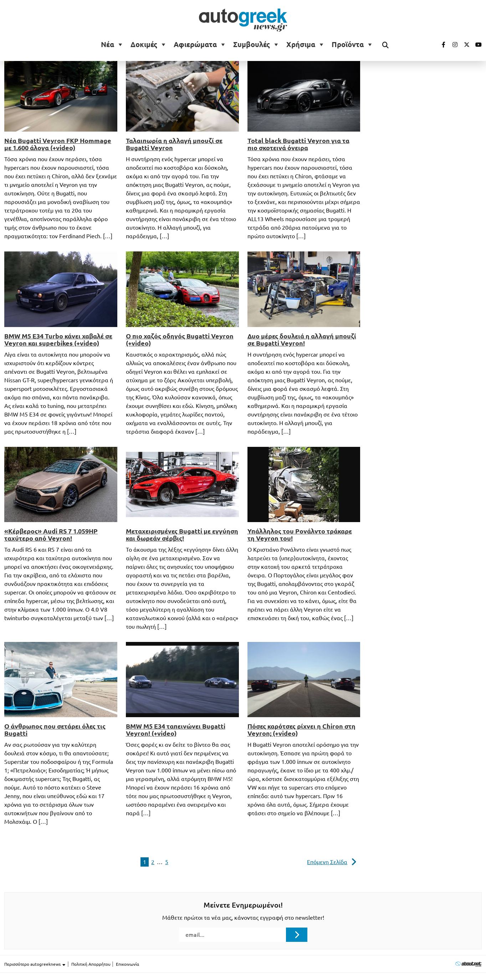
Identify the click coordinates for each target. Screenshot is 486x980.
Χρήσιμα (301, 45)
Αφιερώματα (195, 45)
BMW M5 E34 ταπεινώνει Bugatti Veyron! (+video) (176, 730)
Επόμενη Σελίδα (327, 862)
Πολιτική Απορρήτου (91, 964)
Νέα (108, 45)
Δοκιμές (144, 45)
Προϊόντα (348, 45)
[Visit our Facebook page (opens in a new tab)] (440, 45)
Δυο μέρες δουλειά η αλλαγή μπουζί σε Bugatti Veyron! (302, 340)
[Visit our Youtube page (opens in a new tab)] (476, 45)
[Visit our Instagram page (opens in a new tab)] (452, 45)
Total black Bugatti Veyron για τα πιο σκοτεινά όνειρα (298, 144)
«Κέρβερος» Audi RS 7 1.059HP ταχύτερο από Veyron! (51, 535)
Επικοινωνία (127, 964)
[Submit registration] (297, 935)
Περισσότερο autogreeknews (35, 964)
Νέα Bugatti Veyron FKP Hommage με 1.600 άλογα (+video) (58, 144)
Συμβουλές (252, 45)
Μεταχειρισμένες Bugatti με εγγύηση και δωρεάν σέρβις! (182, 535)
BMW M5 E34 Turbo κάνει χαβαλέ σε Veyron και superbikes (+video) (58, 340)
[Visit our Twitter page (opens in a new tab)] (464, 45)
